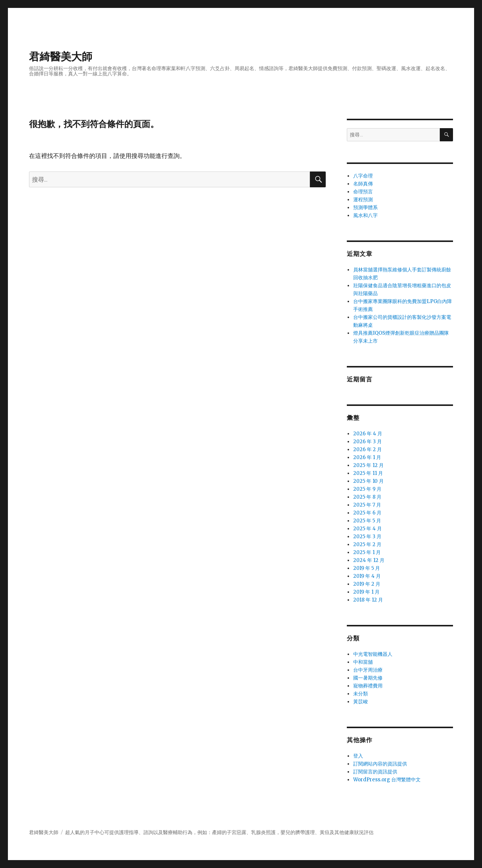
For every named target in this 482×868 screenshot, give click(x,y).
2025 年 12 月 (368, 465)
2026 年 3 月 (368, 442)
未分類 (361, 694)
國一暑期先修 (368, 678)
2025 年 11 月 (368, 473)
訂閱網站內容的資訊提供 (380, 764)
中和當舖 (363, 662)
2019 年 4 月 (367, 576)
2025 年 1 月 (367, 552)
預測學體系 (365, 207)
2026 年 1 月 (367, 457)
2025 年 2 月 (367, 544)
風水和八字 (365, 215)
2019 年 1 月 (366, 592)
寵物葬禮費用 (368, 686)
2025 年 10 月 (368, 481)
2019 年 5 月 (367, 568)
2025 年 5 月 (367, 521)
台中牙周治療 (368, 670)
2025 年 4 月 (368, 529)
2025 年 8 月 (367, 497)
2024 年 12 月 (369, 560)
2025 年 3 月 (367, 537)
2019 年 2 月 (367, 584)
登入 (358, 756)
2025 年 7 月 (367, 505)
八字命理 (363, 176)
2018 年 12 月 (368, 600)
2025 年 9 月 (367, 489)
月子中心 (95, 832)
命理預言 (363, 192)
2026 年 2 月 (368, 449)
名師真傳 (363, 184)
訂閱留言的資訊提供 (375, 772)
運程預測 (363, 200)
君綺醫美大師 (61, 57)
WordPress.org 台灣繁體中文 (387, 780)
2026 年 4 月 (368, 434)
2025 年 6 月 (367, 513)
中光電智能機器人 (373, 654)
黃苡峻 (361, 702)
